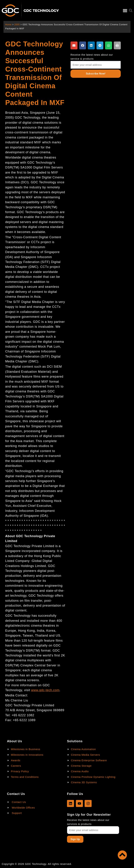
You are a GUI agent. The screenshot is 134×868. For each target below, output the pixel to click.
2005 (17, 25)
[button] (125, 11)
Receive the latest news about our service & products (92, 57)
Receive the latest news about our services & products (88, 822)
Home (8, 25)
